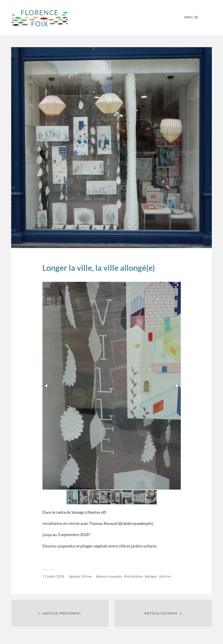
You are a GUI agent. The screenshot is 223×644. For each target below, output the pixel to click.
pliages (152, 576)
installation (134, 576)
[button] (177, 286)
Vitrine (86, 576)
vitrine (166, 576)
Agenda (74, 576)
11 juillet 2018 (53, 576)
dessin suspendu (110, 576)
